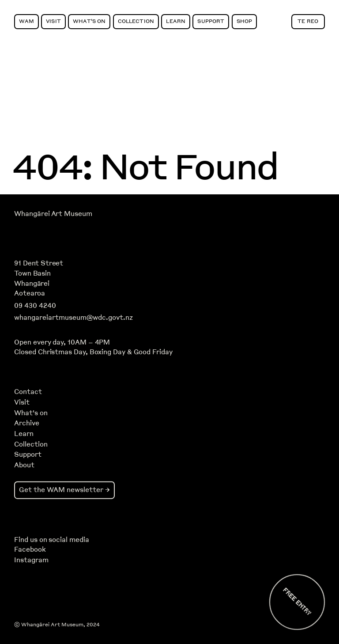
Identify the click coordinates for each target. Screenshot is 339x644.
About (24, 465)
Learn (176, 21)
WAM (26, 21)
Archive (27, 423)
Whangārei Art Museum (53, 214)
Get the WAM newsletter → (64, 490)
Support (211, 21)
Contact (28, 392)
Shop (245, 21)
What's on (31, 413)
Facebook (30, 549)
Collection (136, 21)
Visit (53, 21)
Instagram (31, 560)
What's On (89, 21)
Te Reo (308, 21)
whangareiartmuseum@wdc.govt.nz (73, 318)
